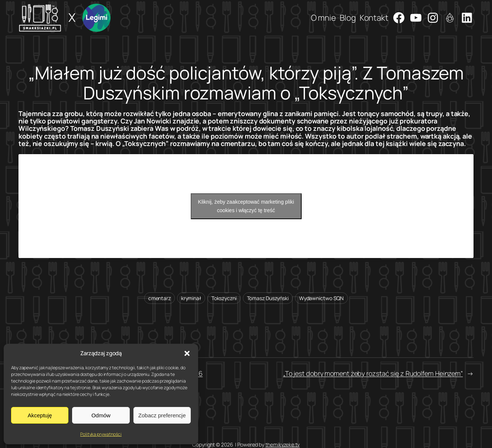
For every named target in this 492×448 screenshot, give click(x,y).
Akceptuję (40, 415)
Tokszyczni (224, 298)
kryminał (191, 298)
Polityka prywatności (101, 434)
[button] (187, 353)
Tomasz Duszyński (268, 298)
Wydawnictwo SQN (322, 298)
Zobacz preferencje (162, 415)
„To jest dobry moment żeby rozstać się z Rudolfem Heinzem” (373, 373)
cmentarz (160, 298)
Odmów (101, 415)
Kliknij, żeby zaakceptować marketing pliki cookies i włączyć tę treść (246, 206)
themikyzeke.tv (283, 444)
